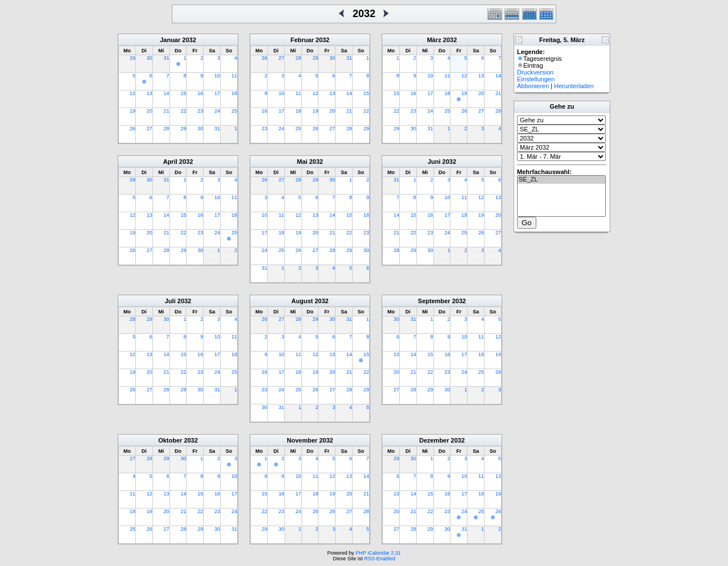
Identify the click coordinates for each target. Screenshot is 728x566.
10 (217, 76)
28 (167, 129)
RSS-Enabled (380, 559)
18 (234, 93)
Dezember (434, 440)
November (302, 440)
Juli (170, 301)
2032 (189, 40)
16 (200, 93)
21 (167, 111)
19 (133, 111)
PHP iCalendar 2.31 (378, 553)
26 (133, 129)
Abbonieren (533, 86)
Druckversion (535, 72)
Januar (170, 40)
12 (133, 93)
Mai (302, 162)
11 (234, 76)
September (434, 301)
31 (167, 58)
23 (200, 111)
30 (150, 58)
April (170, 162)
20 (150, 111)
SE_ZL (561, 180)
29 (133, 58)
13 (150, 93)
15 (183, 93)
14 (167, 93)
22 (183, 111)
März (434, 40)
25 (234, 111)
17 (217, 93)
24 (217, 111)
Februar (302, 40)
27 (150, 129)
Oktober (170, 440)
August (302, 301)
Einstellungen (536, 79)
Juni (434, 162)
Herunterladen (574, 86)
